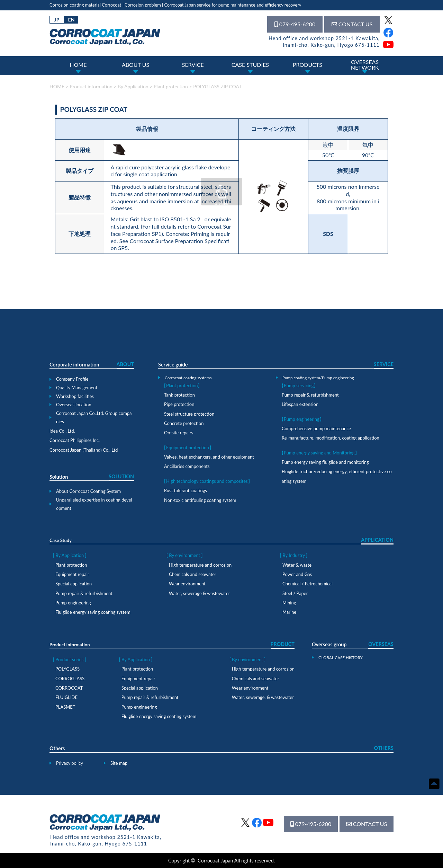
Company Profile (72, 379)
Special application (74, 584)
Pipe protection (179, 404)
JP (57, 20)
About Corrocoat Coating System (88, 491)
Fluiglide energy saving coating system (93, 612)
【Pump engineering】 (302, 419)
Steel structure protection (189, 414)
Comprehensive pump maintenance (316, 428)
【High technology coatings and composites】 (207, 481)
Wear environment (187, 584)
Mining (289, 603)
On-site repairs (179, 433)
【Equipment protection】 (188, 448)
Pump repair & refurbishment (310, 395)
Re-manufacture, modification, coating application (331, 438)
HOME (78, 65)
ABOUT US (135, 65)
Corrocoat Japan (215, 861)
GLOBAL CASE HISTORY (341, 657)
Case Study (61, 540)
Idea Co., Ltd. (62, 431)
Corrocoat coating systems (188, 378)
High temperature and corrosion (200, 565)
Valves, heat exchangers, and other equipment (209, 457)
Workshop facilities (75, 396)
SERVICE (193, 65)
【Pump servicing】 (299, 386)
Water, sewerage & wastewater (200, 593)
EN (71, 20)
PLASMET (65, 707)
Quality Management (77, 388)
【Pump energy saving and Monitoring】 (319, 453)
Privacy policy (70, 763)
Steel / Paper (295, 593)
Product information (70, 645)
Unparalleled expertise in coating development (94, 504)
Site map (119, 763)
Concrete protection (184, 423)
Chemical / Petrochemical (308, 584)
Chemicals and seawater (193, 574)
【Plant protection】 (182, 386)
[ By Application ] (70, 555)
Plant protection (71, 565)
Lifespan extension (300, 404)
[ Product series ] (69, 659)
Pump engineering (73, 603)
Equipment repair (72, 574)
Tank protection (179, 395)
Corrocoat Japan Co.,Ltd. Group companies (94, 418)
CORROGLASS (70, 679)
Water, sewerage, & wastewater (263, 697)
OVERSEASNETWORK (365, 65)
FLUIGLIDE (66, 697)
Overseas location (74, 405)
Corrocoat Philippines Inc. (75, 440)
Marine (289, 612)
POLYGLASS (67, 669)
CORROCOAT (69, 688)
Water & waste (297, 565)
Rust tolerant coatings (186, 490)
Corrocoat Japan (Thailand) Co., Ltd (84, 450)
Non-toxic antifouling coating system (200, 500)
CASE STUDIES (250, 65)
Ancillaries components (187, 466)
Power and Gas (297, 574)
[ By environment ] (184, 555)
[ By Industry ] (294, 555)
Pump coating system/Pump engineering (318, 378)
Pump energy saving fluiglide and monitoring (325, 462)
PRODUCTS (308, 65)
